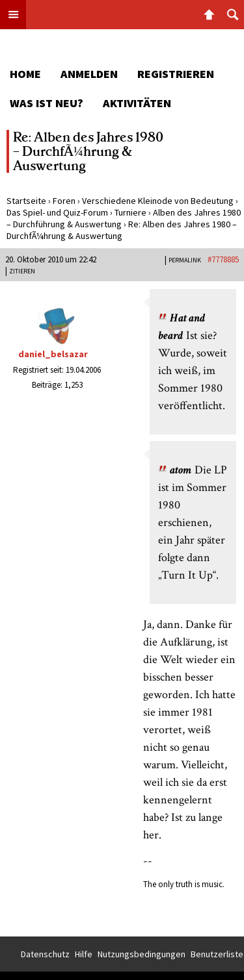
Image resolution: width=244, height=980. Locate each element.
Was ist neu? (47, 103)
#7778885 (223, 259)
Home (25, 74)
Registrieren (176, 74)
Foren (64, 201)
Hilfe (84, 954)
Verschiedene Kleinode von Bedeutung (158, 201)
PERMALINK (185, 260)
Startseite (26, 201)
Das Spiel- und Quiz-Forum (57, 212)
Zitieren (22, 271)
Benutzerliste (217, 954)
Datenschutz (45, 954)
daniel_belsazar (53, 354)
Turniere (130, 212)
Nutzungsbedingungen (142, 954)
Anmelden (89, 74)
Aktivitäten (137, 103)
